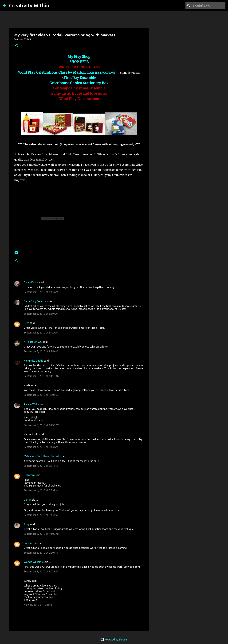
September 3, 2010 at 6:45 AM (41, 292)
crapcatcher (31, 543)
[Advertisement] (165, 138)
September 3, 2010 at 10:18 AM (42, 376)
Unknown (29, 475)
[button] (16, 46)
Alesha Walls (31, 404)
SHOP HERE (79, 62)
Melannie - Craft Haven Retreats (42, 456)
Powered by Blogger (114, 640)
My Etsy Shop (79, 57)
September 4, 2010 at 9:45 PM (41, 515)
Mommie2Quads (33, 361)
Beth (26, 323)
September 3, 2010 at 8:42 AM (41, 333)
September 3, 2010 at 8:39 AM (41, 314)
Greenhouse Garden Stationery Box (79, 83)
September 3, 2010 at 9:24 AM (41, 351)
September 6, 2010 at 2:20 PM (41, 553)
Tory (27, 524)
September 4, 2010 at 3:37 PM (41, 466)
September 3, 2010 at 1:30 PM (41, 395)
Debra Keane (31, 282)
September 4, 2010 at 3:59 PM (41, 490)
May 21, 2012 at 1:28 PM (38, 605)
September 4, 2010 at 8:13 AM (41, 447)
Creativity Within (29, 5)
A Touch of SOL (33, 342)
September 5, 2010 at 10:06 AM (42, 534)
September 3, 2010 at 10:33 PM (41, 425)
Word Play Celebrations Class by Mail (49, 73)
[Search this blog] (209, 6)
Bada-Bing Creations (36, 301)
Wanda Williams (33, 562)
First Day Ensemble (80, 78)
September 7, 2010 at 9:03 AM (41, 571)
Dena (27, 500)
